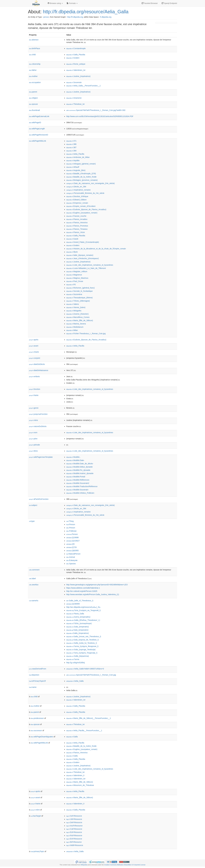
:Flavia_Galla (75, 614)
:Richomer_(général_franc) (80, 288)
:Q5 (70, 544)
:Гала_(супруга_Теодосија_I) (82, 653)
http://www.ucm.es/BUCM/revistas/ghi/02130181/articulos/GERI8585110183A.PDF (100, 116)
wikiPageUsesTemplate (41, 457)
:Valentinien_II (75, 775)
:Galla (72, 737)
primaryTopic (37, 851)
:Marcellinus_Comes (78, 317)
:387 (71, 147)
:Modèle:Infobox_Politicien (80, 493)
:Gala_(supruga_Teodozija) (81, 650)
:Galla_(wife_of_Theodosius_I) (80, 601)
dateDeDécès (37, 364)
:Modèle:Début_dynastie (79, 467)
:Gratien (73, 58)
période (34, 445)
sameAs (34, 601)
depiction (34, 675)
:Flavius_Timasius (77, 229)
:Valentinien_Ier (76, 70)
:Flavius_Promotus (77, 226)
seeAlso (34, 585)
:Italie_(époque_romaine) (80, 255)
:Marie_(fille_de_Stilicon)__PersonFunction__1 (89, 718)
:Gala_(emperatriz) (78, 627)
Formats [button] (72, 3)
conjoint (35, 358)
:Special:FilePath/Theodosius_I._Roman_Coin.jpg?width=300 (96, 110)
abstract (34, 40)
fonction (35, 389)
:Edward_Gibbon (76, 200)
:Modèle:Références (78, 480)
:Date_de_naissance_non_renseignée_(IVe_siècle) (90, 183)
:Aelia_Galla (75, 681)
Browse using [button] (55, 3)
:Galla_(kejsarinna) (78, 656)
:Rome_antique (76, 64)
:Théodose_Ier (76, 104)
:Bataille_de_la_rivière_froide (81, 177)
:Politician (71, 531)
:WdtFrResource (75, 845)
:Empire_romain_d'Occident (81, 206)
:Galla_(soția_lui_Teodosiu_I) (82, 643)
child (32, 55)
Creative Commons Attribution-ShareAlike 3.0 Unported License (125, 865)
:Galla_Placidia (76, 55)
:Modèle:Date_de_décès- (80, 464)
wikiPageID (35, 122)
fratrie (34, 395)
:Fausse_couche (76, 216)
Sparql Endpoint (169, 3)
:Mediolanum (75, 327)
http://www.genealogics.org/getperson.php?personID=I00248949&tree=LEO (97, 585)
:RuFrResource (74, 835)
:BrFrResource (74, 842)
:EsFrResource (74, 832)
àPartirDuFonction (39, 499)
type (32, 521)
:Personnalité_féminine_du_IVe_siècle (85, 193)
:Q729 (71, 547)
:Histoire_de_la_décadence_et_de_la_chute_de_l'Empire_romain (96, 249)
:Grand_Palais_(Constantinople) (83, 242)
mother (33, 76)
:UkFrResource (74, 819)
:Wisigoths (74, 311)
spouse (33, 104)
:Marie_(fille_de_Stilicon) (80, 320)
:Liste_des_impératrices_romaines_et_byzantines (90, 265)
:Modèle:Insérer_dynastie (80, 473)
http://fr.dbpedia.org (75, 17)
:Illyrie (72, 252)
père (33, 439)
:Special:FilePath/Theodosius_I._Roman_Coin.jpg (91, 675)
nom (33, 432)
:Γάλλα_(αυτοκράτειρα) (79, 623)
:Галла (73, 659)
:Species (71, 564)
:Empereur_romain (77, 203)
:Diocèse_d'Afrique (77, 196)
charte (34, 352)
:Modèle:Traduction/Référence (82, 486)
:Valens (73, 304)
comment (34, 570)
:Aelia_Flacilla (75, 154)
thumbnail (34, 110)
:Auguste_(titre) (76, 170)
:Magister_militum (77, 271)
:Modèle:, (73, 457)
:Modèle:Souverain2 (78, 483)
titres (33, 451)
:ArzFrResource (74, 826)
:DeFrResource (74, 822)
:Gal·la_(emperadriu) (78, 617)
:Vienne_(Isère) (76, 307)
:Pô (71, 285)
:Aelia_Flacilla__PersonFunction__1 (84, 730)
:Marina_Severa (76, 324)
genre (34, 408)
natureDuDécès (38, 426)
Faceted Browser (150, 3)
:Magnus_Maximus (77, 278)
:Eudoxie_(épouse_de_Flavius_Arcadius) (86, 209)
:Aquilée (73, 160)
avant (34, 346)
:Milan (72, 330)
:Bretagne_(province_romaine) (82, 180)
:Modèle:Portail (76, 477)
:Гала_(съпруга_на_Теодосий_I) (83, 610)
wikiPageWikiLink (38, 141)
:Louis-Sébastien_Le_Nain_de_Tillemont (86, 268)
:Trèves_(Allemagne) (78, 301)
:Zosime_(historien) (77, 314)
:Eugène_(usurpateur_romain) (82, 213)
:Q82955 (72, 551)
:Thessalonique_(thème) (79, 298)
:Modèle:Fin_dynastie (78, 470)
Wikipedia (84, 865)
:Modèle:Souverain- (78, 490)
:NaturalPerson (73, 554)
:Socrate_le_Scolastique (79, 291)
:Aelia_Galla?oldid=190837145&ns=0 (85, 669)
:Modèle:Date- (75, 460)
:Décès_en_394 (76, 187)
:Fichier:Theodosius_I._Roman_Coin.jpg (86, 334)
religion (33, 98)
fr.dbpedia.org (106, 17)
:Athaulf (73, 167)
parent (33, 92)
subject (33, 505)
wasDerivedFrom (38, 669)
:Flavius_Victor (76, 232)
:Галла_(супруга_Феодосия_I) (82, 646)
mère (33, 420)
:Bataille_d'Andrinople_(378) (81, 174)
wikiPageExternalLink (39, 116)
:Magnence (74, 275)
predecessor (37, 718)
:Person (71, 524)
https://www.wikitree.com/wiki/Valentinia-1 (83, 588)
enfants (34, 376)
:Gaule (72, 239)
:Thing (70, 521)
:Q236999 (73, 604)
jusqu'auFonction (38, 414)
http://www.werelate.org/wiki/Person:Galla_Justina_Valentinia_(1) (93, 594)
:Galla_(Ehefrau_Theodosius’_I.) (83, 620)
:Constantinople (76, 48)
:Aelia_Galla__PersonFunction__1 (83, 86)
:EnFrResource (74, 839)
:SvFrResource (74, 816)
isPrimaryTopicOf (37, 681)
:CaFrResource (74, 829)
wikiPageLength (37, 129)
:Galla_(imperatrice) (78, 633)
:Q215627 (73, 541)
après (34, 340)
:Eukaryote (72, 560)
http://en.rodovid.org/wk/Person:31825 (82, 591)
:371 (71, 141)
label (32, 578)
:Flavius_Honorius (77, 223)
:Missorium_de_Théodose (80, 785)
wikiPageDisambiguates (42, 737)
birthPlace (35, 48)
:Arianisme (74, 98)
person (46, 17)
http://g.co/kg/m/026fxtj (76, 663)
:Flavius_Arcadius (77, 219)
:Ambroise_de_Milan (78, 157)
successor (36, 730)
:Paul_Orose (75, 281)
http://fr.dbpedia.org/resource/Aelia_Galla (86, 12)
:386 (71, 144)
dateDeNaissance (39, 370)
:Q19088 (72, 537)
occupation (35, 82)
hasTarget (36, 816)
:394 (71, 151)
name (33, 687)
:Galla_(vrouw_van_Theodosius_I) (84, 636)
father (33, 70)
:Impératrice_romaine (78, 190)
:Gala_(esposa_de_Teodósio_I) (82, 640)
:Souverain (74, 82)
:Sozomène (74, 294)
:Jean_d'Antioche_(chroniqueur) (82, 258)
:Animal (71, 557)
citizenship (35, 64)
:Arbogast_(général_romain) (81, 164)
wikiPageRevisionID (39, 135)
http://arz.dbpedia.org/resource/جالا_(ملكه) (83, 607)
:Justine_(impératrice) (78, 76)
